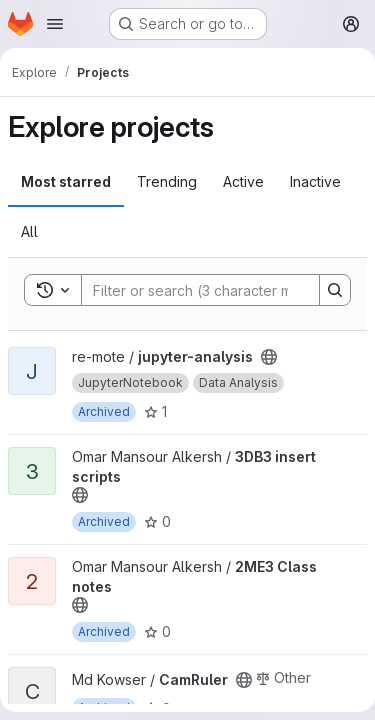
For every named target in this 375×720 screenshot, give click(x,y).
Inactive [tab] (315, 181)
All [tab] (29, 231)
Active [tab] (243, 181)
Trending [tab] (167, 181)
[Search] (213, 290)
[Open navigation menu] (55, 24)
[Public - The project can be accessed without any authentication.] (269, 357)
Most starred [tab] (66, 181)
